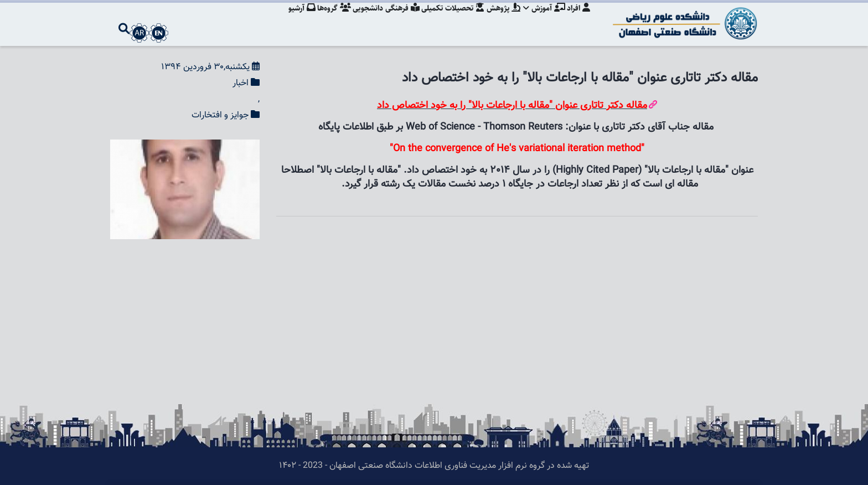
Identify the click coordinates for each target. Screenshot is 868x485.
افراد (578, 19)
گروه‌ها (326, 19)
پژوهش (500, 19)
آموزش (542, 19)
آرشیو (293, 19)
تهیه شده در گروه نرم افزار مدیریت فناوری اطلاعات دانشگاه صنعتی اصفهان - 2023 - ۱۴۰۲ (434, 466)
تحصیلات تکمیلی (448, 19)
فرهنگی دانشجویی (380, 19)
